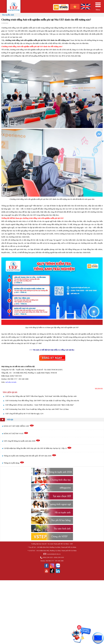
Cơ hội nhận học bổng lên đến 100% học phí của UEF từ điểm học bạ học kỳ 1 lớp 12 (38, 448)
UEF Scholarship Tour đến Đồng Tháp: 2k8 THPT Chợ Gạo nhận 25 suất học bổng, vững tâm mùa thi (42, 401)
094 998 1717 (50, 561)
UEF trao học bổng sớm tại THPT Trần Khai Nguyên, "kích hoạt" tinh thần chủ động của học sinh (41, 396)
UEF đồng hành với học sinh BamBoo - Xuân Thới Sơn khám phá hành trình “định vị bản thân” (40, 405)
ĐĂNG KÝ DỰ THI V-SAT (16, 433)
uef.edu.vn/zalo (11, 382)
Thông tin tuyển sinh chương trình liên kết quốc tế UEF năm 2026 (30, 456)
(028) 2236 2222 (48, 557)
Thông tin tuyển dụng (14, 463)
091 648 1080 (59, 561)
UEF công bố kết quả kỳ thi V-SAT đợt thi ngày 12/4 (24, 414)
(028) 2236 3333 (59, 557)
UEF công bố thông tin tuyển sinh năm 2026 (22, 441)
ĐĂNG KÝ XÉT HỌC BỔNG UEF (19, 426)
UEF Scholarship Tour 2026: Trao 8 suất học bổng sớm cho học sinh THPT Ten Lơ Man (37, 409)
